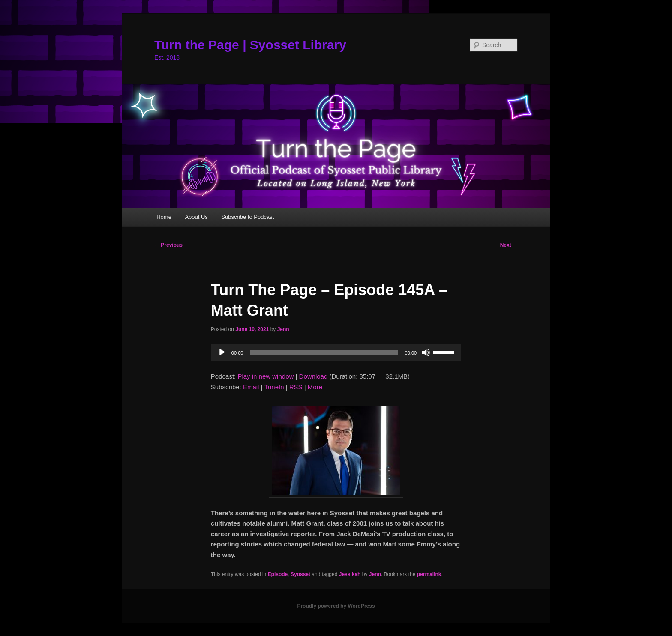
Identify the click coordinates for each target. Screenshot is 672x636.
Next (509, 245)
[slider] (324, 352)
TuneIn (274, 387)
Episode (278, 574)
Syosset (300, 574)
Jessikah (350, 574)
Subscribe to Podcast (247, 217)
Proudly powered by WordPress (336, 606)
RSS (296, 387)
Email (251, 387)
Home (164, 217)
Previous (168, 245)
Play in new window (265, 376)
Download (313, 376)
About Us (196, 217)
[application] (336, 352)
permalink (429, 574)
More (315, 387)
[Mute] (426, 352)
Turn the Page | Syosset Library (250, 45)
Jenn (283, 329)
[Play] (222, 352)
